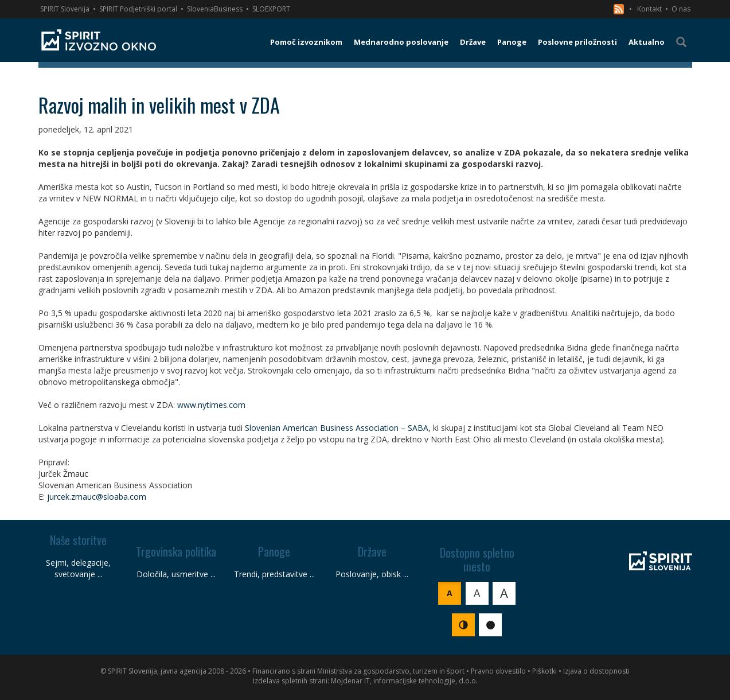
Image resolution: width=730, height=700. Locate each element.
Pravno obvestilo (498, 671)
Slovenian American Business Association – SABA (337, 428)
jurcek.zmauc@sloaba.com (97, 497)
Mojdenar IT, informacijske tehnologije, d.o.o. (404, 681)
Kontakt (649, 9)
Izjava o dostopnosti (596, 671)
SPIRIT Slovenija (65, 9)
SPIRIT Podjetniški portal (138, 9)
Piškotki (544, 671)
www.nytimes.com (211, 405)
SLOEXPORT (271, 9)
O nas (681, 9)
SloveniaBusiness (215, 9)
